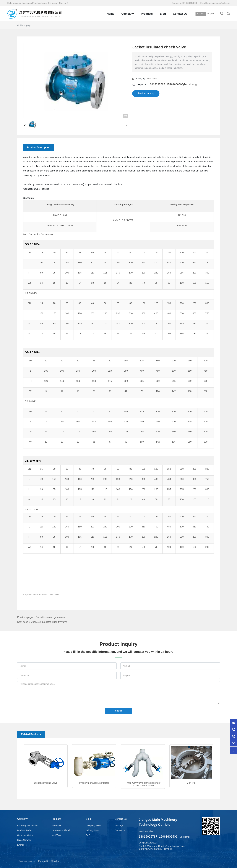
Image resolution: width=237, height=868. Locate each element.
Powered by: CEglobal (49, 861)
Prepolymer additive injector (94, 783)
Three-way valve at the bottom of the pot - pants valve (143, 784)
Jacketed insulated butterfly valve (49, 622)
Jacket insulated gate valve (50, 617)
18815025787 (157, 84)
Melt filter (191, 783)
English (212, 14)
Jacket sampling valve (46, 783)
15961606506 (175, 84)
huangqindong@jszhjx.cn (218, 3)
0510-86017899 (190, 3)
